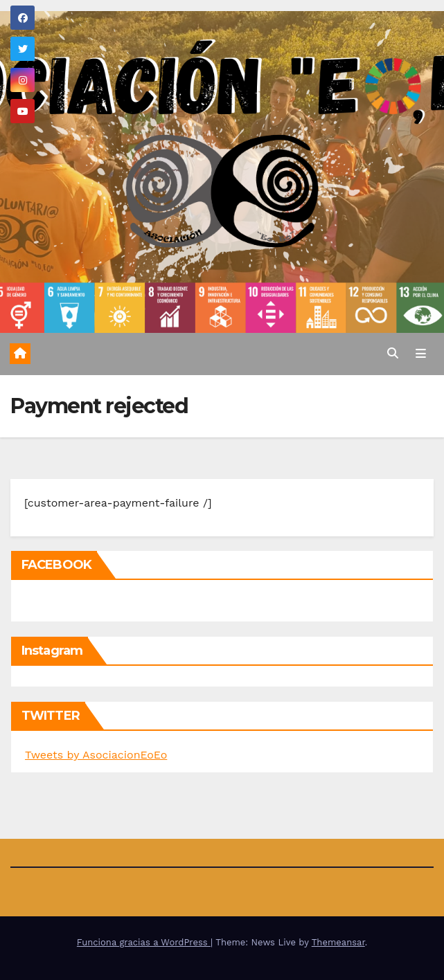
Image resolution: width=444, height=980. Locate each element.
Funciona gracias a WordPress (144, 942)
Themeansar (338, 942)
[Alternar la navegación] (421, 354)
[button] (393, 353)
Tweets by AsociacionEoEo (96, 755)
